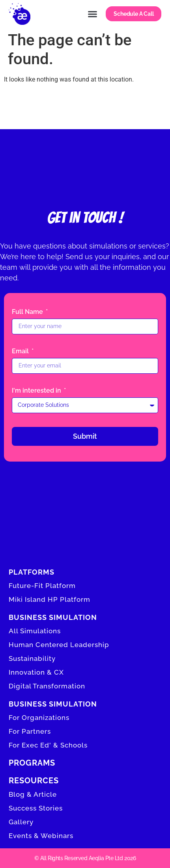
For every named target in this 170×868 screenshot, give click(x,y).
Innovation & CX (36, 672)
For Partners (30, 731)
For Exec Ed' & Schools (48, 745)
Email (21, 351)
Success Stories (36, 808)
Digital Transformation (47, 686)
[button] (93, 14)
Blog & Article (33, 794)
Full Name (28, 312)
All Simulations (35, 631)
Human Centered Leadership (59, 645)
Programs (32, 763)
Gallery (21, 822)
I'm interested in (37, 391)
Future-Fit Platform (42, 586)
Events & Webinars (41, 836)
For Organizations (39, 718)
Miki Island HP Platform (50, 599)
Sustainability (32, 658)
